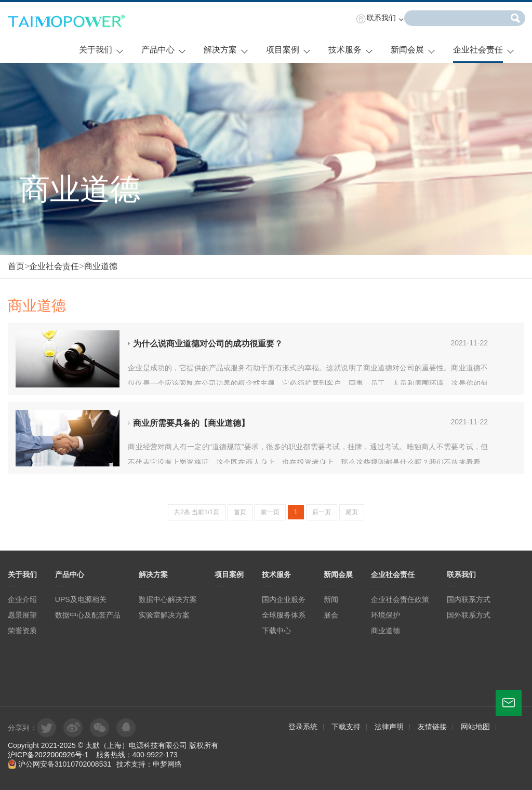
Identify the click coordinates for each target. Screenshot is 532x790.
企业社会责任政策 (400, 599)
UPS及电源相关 (81, 599)
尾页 (352, 512)
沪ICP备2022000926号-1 (48, 755)
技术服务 (345, 50)
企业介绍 (22, 599)
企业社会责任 (478, 50)
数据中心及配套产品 (88, 615)
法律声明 (389, 727)
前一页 (270, 512)
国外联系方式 (469, 615)
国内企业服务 (284, 599)
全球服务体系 (284, 615)
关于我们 (96, 50)
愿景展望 (22, 615)
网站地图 (475, 727)
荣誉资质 (22, 631)
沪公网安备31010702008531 (59, 764)
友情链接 (432, 727)
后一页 (322, 512)
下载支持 (346, 727)
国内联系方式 (469, 599)
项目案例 (283, 50)
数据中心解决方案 (168, 599)
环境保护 (385, 615)
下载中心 (276, 631)
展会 (331, 615)
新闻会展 (407, 50)
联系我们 (381, 18)
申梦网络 (167, 764)
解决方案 (220, 50)
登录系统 (303, 727)
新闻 (331, 599)
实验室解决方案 (164, 615)
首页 (16, 266)
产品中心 (158, 50)
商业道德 (101, 266)
